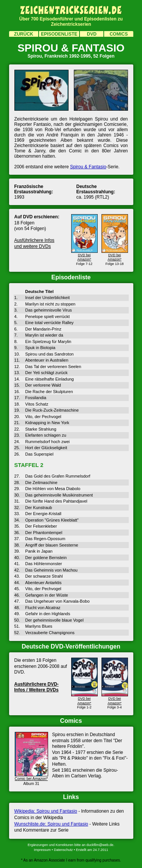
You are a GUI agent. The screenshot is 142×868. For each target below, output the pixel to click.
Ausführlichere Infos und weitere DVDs (34, 243)
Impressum (43, 850)
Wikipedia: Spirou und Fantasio (46, 811)
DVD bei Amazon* (84, 255)
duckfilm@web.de (100, 845)
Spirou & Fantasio (88, 167)
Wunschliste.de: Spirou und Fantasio (51, 824)
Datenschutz (63, 850)
